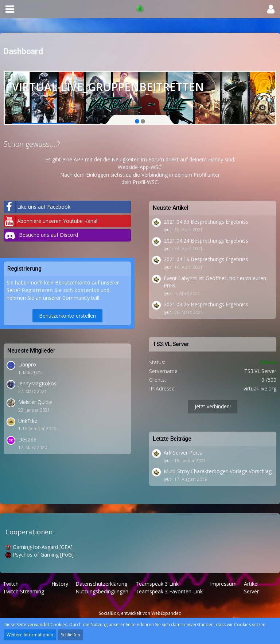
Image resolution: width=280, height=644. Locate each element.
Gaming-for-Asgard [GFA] (39, 547)
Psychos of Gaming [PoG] (40, 555)
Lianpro (27, 364)
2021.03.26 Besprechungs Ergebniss (206, 304)
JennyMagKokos (37, 383)
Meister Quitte (35, 402)
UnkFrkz (28, 421)
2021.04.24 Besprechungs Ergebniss (206, 241)
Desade (27, 439)
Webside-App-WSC (140, 167)
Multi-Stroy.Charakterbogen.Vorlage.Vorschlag (218, 471)
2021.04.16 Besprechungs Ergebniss (206, 259)
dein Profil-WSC (140, 182)
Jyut (167, 230)
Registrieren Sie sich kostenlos (61, 290)
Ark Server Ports (183, 453)
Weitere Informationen (30, 635)
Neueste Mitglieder (31, 351)
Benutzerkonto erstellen (67, 316)
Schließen (71, 635)
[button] (10, 9)
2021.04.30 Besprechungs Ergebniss (206, 222)
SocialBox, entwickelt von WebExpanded (140, 613)
